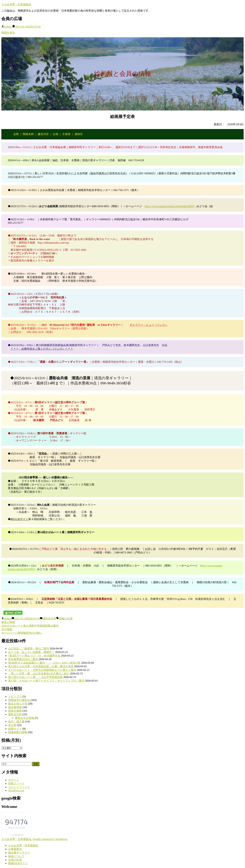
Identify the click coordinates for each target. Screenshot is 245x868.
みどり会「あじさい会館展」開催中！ (31, 652)
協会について (16, 856)
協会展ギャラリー (19, 853)
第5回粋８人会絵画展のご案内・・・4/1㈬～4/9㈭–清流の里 (44, 663)
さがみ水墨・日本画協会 (16, 4)
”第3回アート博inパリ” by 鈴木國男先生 (34, 656)
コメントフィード (19, 787)
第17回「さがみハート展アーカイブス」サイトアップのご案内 (46, 681)
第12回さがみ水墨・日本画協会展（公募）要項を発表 (41, 666)
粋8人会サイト (19, 519)
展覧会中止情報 (24, 718)
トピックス (15, 696)
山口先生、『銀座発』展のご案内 (29, 648)
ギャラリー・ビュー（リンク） (149, 325)
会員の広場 (15, 860)
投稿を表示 (8, 33)
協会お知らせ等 (18, 704)
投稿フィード (16, 783)
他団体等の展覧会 (19, 700)
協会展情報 (15, 707)
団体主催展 (15, 711)
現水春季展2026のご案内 (23, 659)
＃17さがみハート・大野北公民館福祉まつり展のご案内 (42, 670)
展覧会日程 (49, 619)
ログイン (14, 780)
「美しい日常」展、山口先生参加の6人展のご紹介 (39, 674)
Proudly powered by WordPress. (50, 839)
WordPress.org (16, 790)
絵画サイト (15, 729)
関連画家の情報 (18, 732)
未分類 (12, 725)
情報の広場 (66, 619)
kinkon (8, 27)
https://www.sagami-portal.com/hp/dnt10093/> (170, 206)
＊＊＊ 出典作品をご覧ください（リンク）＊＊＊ (42, 349)
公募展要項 (15, 849)
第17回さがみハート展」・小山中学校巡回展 (35, 677)
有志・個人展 (16, 722)
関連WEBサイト (18, 863)
